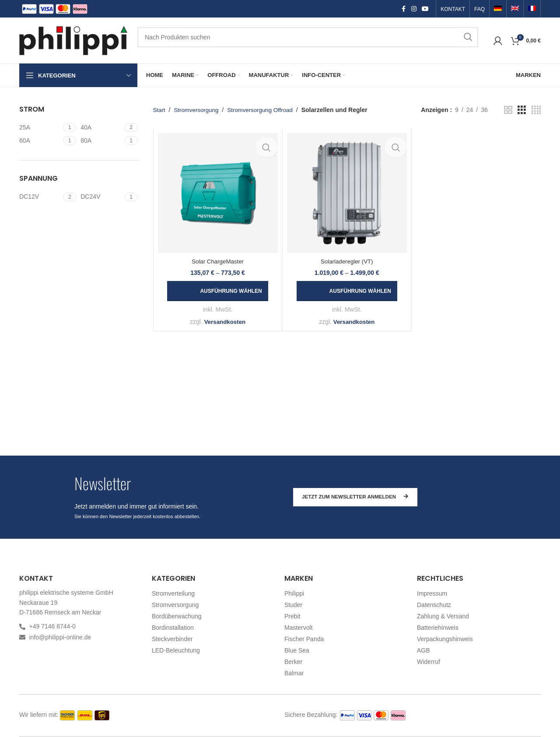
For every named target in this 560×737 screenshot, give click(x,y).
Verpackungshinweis (445, 639)
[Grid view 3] (522, 110)
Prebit (292, 616)
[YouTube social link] (425, 9)
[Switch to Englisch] (515, 9)
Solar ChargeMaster (218, 261)
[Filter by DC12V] (40, 197)
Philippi (294, 593)
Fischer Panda (304, 639)
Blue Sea (297, 650)
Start (160, 110)
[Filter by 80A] (101, 141)
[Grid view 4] (536, 110)
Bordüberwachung (177, 616)
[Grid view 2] (508, 110)
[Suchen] (308, 37)
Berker (293, 662)
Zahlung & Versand (443, 616)
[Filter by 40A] (101, 128)
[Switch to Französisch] (532, 9)
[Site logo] (74, 40)
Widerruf (429, 662)
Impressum (432, 593)
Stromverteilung (173, 593)
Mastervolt (299, 628)
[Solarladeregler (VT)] (347, 193)
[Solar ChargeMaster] (218, 193)
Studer (293, 605)
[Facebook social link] (403, 9)
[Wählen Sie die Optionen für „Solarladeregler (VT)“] (347, 291)
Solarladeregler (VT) (347, 261)
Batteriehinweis (438, 628)
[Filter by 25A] (40, 128)
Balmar (294, 673)
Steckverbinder (172, 639)
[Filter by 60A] (40, 141)
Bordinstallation (173, 628)
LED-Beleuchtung (176, 650)
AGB (423, 650)
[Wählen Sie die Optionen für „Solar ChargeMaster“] (217, 291)
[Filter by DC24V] (101, 197)
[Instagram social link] (414, 9)
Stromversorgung (198, 110)
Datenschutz (434, 605)
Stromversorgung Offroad (265, 110)
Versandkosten (225, 322)
